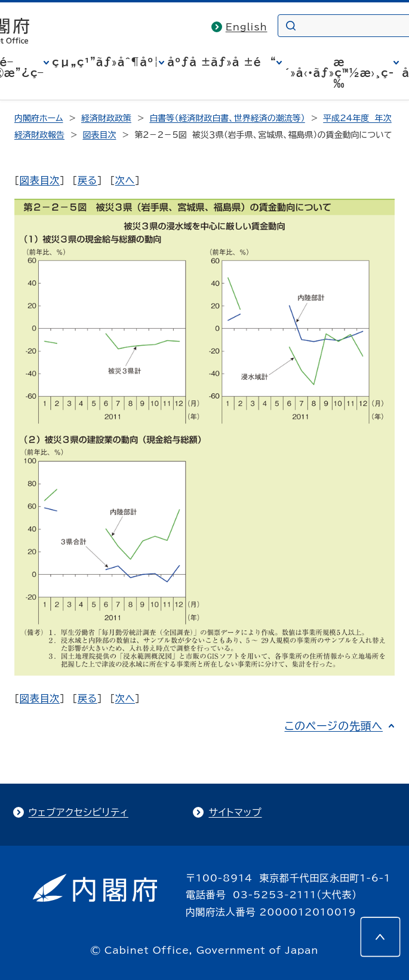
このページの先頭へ (333, 726)
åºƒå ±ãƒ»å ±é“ (222, 62)
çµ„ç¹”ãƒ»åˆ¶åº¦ (105, 62)
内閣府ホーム (39, 118)
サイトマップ (235, 812)
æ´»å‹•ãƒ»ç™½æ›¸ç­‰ (339, 73)
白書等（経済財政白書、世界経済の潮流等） (227, 118)
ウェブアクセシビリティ (79, 812)
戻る (87, 180)
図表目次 (99, 135)
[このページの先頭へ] (380, 937)
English (247, 27)
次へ (125, 180)
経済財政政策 (106, 118)
